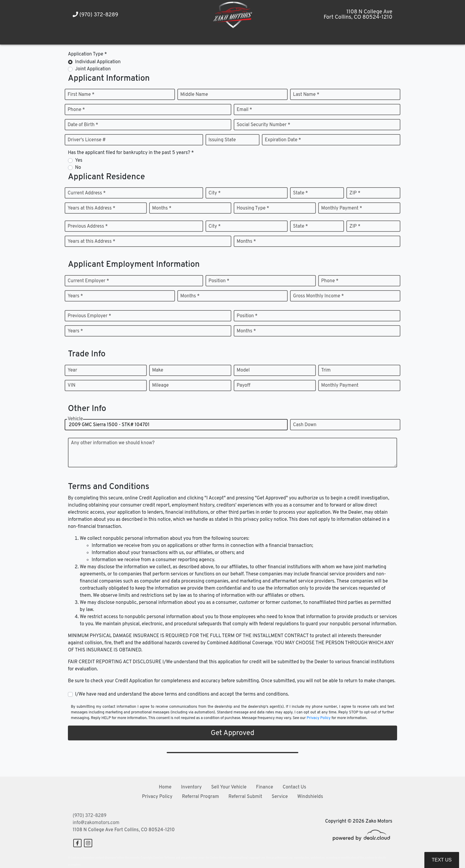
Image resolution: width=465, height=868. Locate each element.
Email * (244, 110)
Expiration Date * (283, 140)
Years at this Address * (91, 208)
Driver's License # (87, 140)
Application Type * (87, 54)
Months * (162, 208)
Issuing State (222, 140)
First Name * (81, 95)
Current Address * (87, 193)
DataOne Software (164, 858)
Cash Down (305, 425)
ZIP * (355, 193)
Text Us (442, 860)
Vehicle (75, 419)
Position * (219, 281)
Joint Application (93, 69)
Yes (79, 161)
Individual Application (98, 62)
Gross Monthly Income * (318, 296)
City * (215, 193)
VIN (71, 385)
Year (72, 370)
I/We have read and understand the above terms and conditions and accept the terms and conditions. (182, 694)
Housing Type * (253, 208)
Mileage (160, 385)
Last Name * (306, 95)
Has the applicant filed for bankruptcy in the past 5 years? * (131, 153)
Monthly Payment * (342, 208)
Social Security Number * (263, 125)
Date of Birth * (83, 125)
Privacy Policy (319, 718)
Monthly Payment (340, 385)
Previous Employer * (89, 316)
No (78, 168)
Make (158, 370)
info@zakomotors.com (96, 823)
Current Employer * (88, 281)
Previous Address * (88, 226)
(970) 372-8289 (95, 15)
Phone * (76, 110)
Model (243, 370)
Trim (326, 370)
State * (300, 193)
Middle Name (194, 95)
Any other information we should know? (113, 443)
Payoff (243, 385)
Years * (75, 296)
